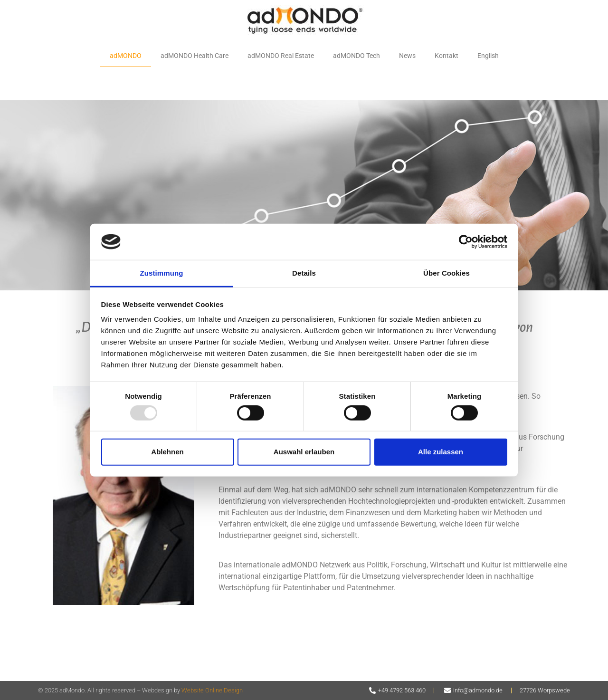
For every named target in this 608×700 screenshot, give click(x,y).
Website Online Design (212, 690)
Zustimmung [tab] (162, 273)
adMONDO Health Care (195, 56)
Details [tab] (304, 273)
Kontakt (446, 56)
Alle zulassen (441, 452)
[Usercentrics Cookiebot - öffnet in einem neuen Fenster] (466, 242)
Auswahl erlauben (304, 452)
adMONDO (126, 56)
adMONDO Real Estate (281, 56)
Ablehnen (167, 452)
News (407, 56)
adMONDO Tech (356, 56)
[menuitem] (488, 56)
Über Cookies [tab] (446, 273)
